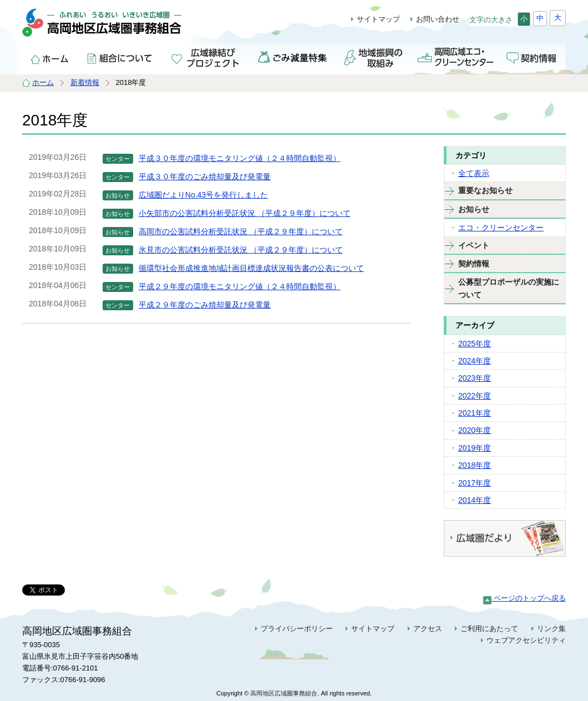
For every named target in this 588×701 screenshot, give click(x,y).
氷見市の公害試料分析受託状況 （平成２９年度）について (241, 250)
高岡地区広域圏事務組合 (114, 28)
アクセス (428, 629)
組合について (121, 57)
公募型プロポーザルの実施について (509, 288)
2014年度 (475, 500)
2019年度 (475, 448)
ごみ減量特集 (293, 57)
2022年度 (475, 396)
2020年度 (475, 430)
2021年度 (475, 413)
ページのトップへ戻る (524, 598)
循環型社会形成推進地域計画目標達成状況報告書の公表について (251, 268)
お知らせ (474, 209)
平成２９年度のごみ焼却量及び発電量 (205, 305)
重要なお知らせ (485, 190)
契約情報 (533, 57)
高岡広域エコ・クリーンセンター (455, 57)
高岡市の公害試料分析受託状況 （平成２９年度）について (241, 231)
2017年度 (475, 483)
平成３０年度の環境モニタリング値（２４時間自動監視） (240, 158)
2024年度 (475, 361)
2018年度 (475, 465)
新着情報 (85, 82)
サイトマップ (378, 19)
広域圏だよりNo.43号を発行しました (203, 195)
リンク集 (551, 629)
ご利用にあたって (489, 629)
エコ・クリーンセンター (501, 228)
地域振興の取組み (374, 57)
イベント (474, 245)
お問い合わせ (438, 19)
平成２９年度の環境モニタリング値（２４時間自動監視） (240, 286)
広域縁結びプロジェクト (207, 57)
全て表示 (474, 173)
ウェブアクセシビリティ (526, 640)
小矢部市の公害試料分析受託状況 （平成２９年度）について (245, 213)
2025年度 (475, 344)
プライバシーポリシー (297, 629)
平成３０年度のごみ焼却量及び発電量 (205, 176)
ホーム (50, 57)
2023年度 (475, 378)
